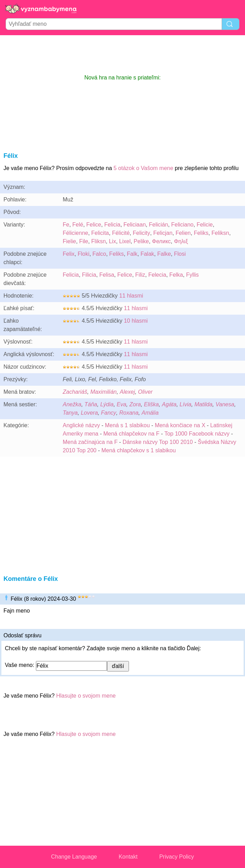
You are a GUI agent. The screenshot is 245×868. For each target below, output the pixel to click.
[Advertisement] (123, 54)
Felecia (157, 275)
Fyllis (192, 275)
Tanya (70, 413)
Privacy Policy (177, 857)
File (84, 241)
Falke (164, 254)
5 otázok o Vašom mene (143, 168)
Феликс (161, 241)
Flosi (180, 254)
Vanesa (225, 404)
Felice (94, 225)
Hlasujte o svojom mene (86, 696)
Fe (66, 225)
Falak (147, 254)
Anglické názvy (81, 425)
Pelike (141, 241)
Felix (69, 254)
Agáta (169, 404)
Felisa (107, 275)
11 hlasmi (131, 296)
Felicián (158, 225)
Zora (135, 404)
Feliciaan (135, 225)
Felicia (112, 225)
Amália (150, 413)
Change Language (74, 857)
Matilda (204, 404)
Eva (122, 404)
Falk (132, 254)
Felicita (100, 233)
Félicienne (75, 233)
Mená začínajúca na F (90, 442)
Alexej (128, 392)
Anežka (72, 404)
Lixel (125, 241)
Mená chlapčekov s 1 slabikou (139, 450)
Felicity (141, 233)
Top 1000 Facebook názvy (197, 434)
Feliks (201, 233)
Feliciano (182, 225)
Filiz (140, 275)
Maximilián (104, 392)
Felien (183, 233)
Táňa (91, 404)
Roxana (129, 413)
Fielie (69, 241)
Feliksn (220, 233)
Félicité (121, 233)
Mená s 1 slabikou (127, 425)
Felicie (205, 225)
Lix (112, 241)
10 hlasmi (136, 321)
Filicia (89, 275)
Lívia (185, 404)
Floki (84, 254)
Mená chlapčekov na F (131, 434)
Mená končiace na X (180, 425)
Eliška (151, 404)
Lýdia (107, 404)
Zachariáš (75, 392)
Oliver (145, 392)
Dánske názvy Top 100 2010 (158, 442)
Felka (176, 275)
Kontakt (128, 857)
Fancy (109, 413)
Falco (99, 254)
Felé (78, 225)
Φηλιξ (181, 241)
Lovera (89, 413)
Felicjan (163, 233)
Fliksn (99, 241)
